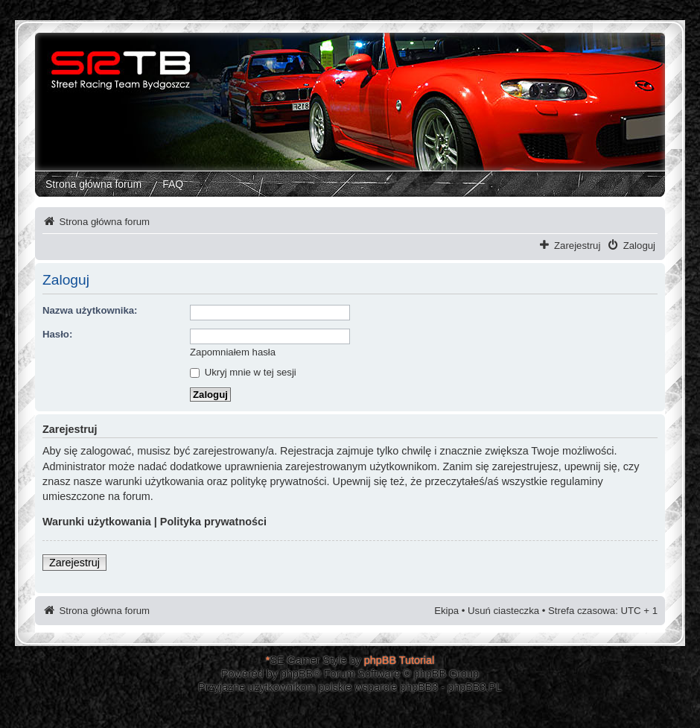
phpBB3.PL (475, 687)
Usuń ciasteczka (503, 611)
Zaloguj (639, 246)
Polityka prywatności (213, 522)
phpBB (297, 674)
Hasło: (57, 334)
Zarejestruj (577, 246)
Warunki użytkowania (97, 522)
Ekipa (446, 611)
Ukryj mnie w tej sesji (243, 372)
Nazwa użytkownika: (90, 310)
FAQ (173, 184)
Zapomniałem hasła (233, 352)
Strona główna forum (93, 184)
